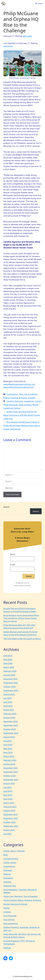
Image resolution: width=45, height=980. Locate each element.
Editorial (7, 874)
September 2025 (11, 690)
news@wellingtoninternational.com (19, 384)
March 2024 (9, 756)
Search (6, 507)
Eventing (7, 882)
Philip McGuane (10, 405)
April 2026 (8, 663)
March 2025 (9, 710)
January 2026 (9, 675)
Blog (21, 394)
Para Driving (9, 920)
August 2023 (9, 783)
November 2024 (11, 725)
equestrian (29, 401)
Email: (13, 565)
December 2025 (11, 679)
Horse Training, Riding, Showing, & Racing (22, 900)
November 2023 (11, 772)
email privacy (26, 583)
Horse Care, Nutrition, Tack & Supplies (20, 896)
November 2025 (11, 683)
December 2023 (11, 768)
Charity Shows (10, 862)
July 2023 (7, 787)
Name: (13, 554)
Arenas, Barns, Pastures (14, 851)
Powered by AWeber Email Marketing (23, 586)
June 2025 (8, 702)
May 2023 (8, 795)
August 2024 (9, 737)
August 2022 (9, 830)
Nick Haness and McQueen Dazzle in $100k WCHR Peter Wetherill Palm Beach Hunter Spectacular (22, 426)
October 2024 (9, 729)
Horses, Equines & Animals (15, 904)
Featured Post (10, 886)
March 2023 (9, 803)
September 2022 (11, 826)
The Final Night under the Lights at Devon (22, 639)
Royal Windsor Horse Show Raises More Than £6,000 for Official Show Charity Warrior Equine (21, 618)
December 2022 (11, 814)
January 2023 (9, 811)
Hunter (7, 908)
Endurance (8, 878)
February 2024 (10, 760)
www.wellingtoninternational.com (19, 387)
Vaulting (7, 948)
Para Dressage (10, 916)
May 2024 (8, 749)
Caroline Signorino (15, 401)
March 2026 (9, 667)
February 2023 (10, 807)
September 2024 (11, 733)
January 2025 (9, 718)
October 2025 (9, 687)
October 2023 (9, 776)
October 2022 (9, 822)
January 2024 (9, 764)
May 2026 (8, 659)
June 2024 (8, 745)
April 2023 (8, 799)
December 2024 (11, 721)
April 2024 (8, 752)
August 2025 (9, 694)
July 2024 (7, 741)
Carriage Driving (11, 859)
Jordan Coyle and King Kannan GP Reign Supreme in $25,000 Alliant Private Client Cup (22, 415)
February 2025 (10, 714)
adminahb (8, 46)
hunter (38, 401)
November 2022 (11, 818)
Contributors (12, 394)
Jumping (32, 398)
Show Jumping (25, 405)
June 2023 (8, 791)
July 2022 (7, 834)
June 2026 (8, 656)
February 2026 (10, 671)
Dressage (8, 870)
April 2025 (8, 706)
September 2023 (11, 780)
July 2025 (7, 698)
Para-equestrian (11, 923)
